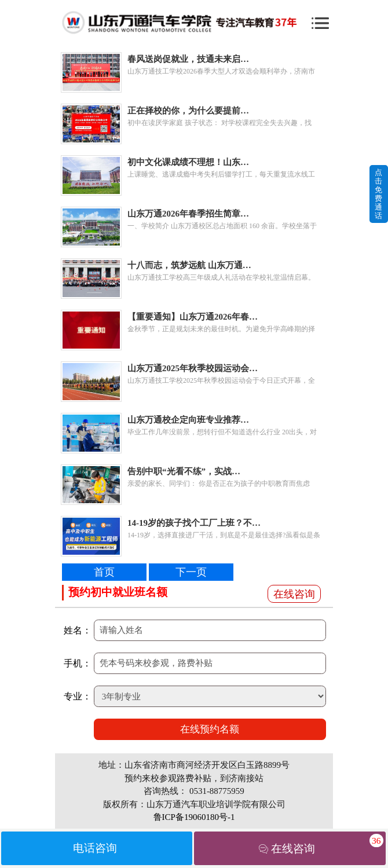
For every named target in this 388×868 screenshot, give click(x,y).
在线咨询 (294, 594)
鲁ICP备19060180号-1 (194, 817)
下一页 (191, 572)
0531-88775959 (217, 791)
